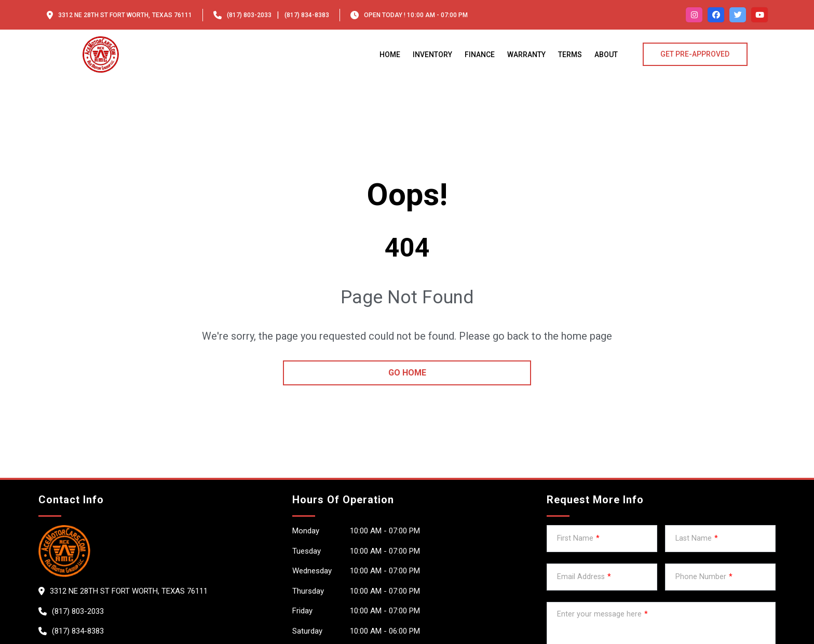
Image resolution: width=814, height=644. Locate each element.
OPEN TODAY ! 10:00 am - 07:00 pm (416, 15)
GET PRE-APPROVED (695, 54)
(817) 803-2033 (249, 15)
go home (407, 373)
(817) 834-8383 (307, 15)
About (606, 55)
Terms (570, 55)
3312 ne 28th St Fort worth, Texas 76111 (125, 15)
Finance (480, 55)
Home (390, 55)
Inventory (432, 55)
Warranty (526, 55)
